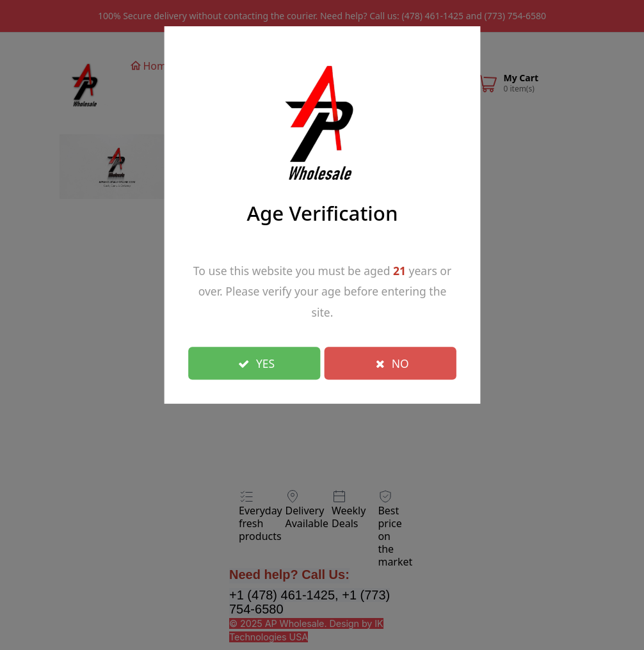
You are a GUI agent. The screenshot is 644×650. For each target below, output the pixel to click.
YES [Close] (256, 363)
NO (392, 363)
